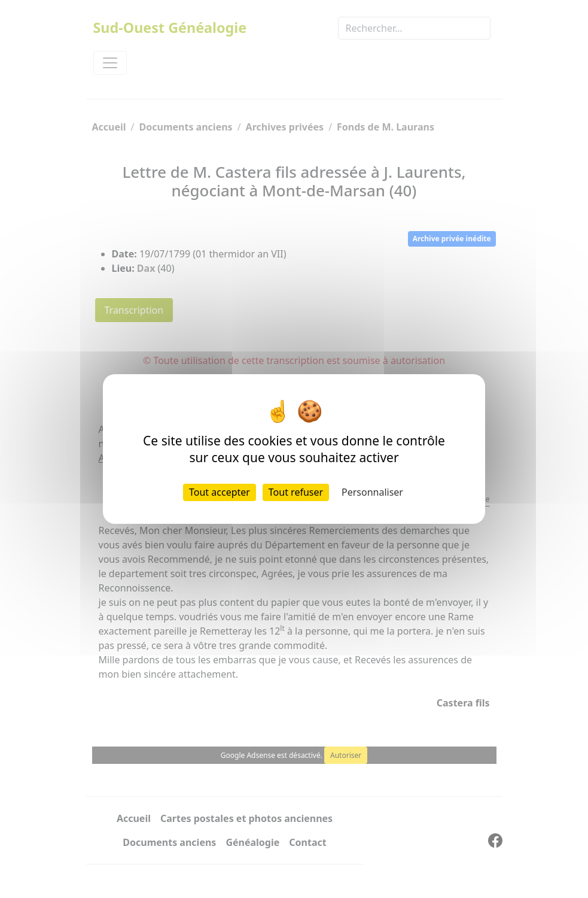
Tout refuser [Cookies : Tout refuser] (296, 492)
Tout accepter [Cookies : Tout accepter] (220, 492)
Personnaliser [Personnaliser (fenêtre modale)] (372, 492)
